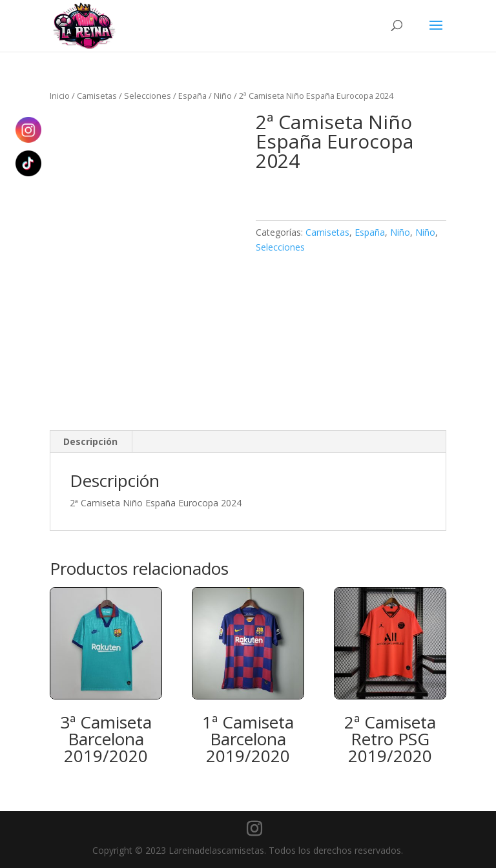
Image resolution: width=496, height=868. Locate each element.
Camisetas (97, 96)
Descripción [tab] (90, 441)
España (192, 96)
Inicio (60, 96)
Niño (223, 96)
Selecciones (148, 96)
